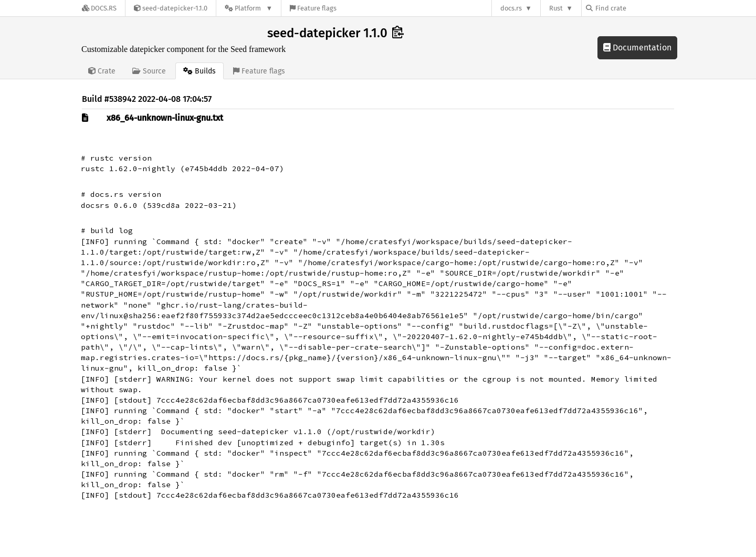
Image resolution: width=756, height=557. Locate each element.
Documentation (637, 48)
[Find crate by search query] (638, 8)
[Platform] (249, 8)
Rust (556, 8)
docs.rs (511, 8)
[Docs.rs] (99, 8)
